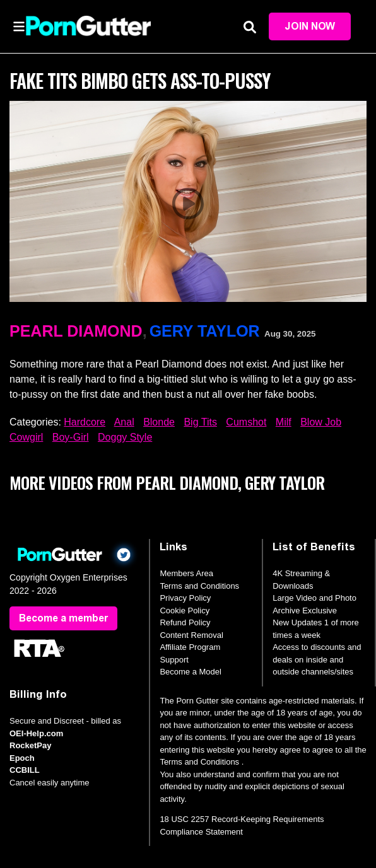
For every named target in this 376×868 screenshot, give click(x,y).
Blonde (159, 422)
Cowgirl (26, 437)
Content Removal (191, 635)
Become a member (63, 618)
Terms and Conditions (199, 586)
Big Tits (200, 422)
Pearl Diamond (76, 331)
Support (174, 660)
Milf (284, 422)
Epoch (22, 758)
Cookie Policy (185, 610)
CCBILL (25, 770)
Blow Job (321, 422)
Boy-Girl (71, 437)
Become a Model (191, 672)
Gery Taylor (205, 331)
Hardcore (85, 422)
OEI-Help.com (36, 733)
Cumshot (246, 422)
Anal (124, 422)
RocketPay (30, 745)
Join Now (310, 26)
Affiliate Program (190, 647)
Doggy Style (125, 437)
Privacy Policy (185, 598)
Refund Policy (185, 622)
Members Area (186, 573)
